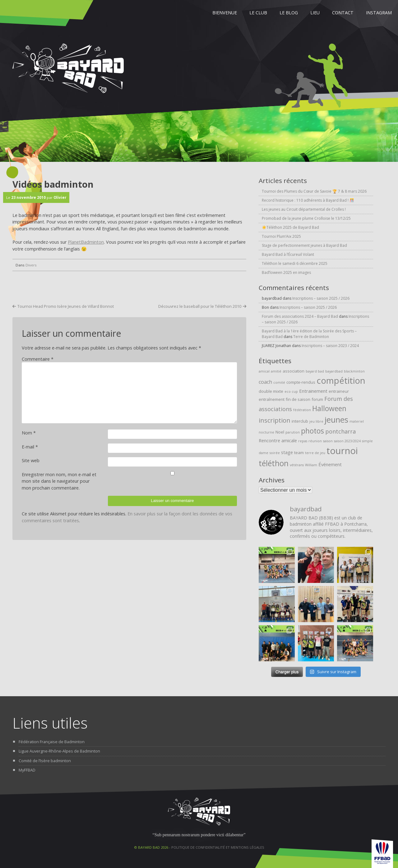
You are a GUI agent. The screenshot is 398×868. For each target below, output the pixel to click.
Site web (31, 460)
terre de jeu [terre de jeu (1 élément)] (315, 453)
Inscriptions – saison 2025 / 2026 (321, 298)
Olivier (60, 197)
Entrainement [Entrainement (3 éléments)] (313, 391)
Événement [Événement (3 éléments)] (330, 464)
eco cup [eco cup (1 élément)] (291, 392)
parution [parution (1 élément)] (293, 432)
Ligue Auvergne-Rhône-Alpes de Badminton (59, 751)
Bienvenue (225, 13)
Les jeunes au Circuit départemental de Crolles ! (304, 209)
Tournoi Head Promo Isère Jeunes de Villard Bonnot (66, 306)
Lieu (315, 13)
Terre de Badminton (311, 337)
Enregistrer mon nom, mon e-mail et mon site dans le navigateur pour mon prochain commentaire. (59, 481)
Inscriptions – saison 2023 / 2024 (330, 346)
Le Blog (289, 13)
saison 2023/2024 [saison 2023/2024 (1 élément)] (347, 441)
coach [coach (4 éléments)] (265, 382)
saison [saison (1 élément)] (328, 441)
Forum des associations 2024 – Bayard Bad (300, 316)
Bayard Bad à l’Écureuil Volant (288, 254)
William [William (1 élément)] (311, 465)
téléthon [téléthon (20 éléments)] (274, 463)
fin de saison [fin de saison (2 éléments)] (298, 399)
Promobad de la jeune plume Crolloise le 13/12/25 (306, 218)
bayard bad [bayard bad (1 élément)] (315, 371)
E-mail (30, 447)
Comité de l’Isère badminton (45, 761)
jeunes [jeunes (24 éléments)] (336, 420)
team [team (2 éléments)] (299, 453)
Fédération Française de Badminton (52, 742)
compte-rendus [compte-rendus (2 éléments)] (301, 382)
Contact (343, 13)
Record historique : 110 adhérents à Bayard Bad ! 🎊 (308, 200)
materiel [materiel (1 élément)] (357, 421)
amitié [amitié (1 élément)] (276, 371)
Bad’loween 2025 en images (286, 272)
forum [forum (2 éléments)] (317, 399)
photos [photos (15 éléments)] (312, 431)
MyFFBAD (27, 770)
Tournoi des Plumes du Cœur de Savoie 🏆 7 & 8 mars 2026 (314, 191)
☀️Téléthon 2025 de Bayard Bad (290, 227)
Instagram (379, 13)
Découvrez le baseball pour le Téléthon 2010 (200, 306)
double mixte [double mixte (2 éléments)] (271, 391)
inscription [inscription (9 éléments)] (275, 420)
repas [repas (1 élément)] (303, 441)
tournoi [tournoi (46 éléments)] (342, 451)
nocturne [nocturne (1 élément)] (266, 432)
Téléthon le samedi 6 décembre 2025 (295, 263)
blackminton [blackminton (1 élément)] (354, 371)
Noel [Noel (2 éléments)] (280, 432)
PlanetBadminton (86, 242)
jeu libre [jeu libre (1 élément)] (316, 421)
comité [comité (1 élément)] (279, 382)
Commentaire (38, 359)
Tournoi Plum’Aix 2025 (281, 236)
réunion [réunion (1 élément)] (315, 441)
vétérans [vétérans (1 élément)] (297, 465)
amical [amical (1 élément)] (264, 371)
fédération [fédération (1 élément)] (302, 410)
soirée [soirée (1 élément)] (275, 453)
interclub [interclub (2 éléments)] (300, 421)
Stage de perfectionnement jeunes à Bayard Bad (304, 245)
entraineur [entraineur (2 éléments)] (339, 391)
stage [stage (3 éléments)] (287, 452)
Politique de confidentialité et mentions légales (218, 847)
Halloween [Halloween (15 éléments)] (329, 408)
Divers (31, 265)
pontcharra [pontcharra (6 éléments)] (340, 431)
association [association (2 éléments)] (294, 371)
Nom (29, 433)
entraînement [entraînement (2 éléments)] (272, 399)
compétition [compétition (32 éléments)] (341, 380)
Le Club (258, 13)
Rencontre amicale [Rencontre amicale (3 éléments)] (278, 440)
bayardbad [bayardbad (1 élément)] (334, 371)
